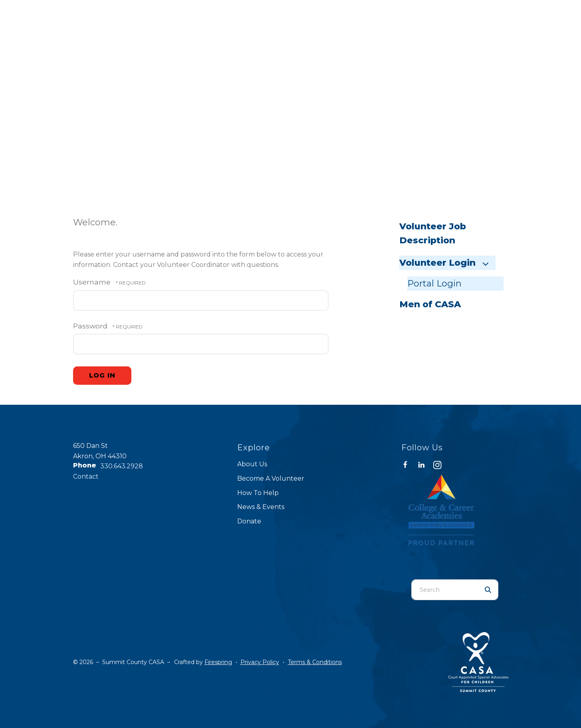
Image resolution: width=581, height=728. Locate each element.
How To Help (258, 493)
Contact (86, 476)
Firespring (218, 662)
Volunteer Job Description (433, 234)
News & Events (261, 507)
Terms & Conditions (315, 662)
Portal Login (434, 283)
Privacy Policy (260, 662)
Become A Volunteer (271, 478)
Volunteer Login (447, 263)
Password (90, 326)
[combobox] (445, 590)
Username (92, 282)
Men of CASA (430, 304)
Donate (249, 521)
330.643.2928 (122, 466)
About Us (252, 464)
